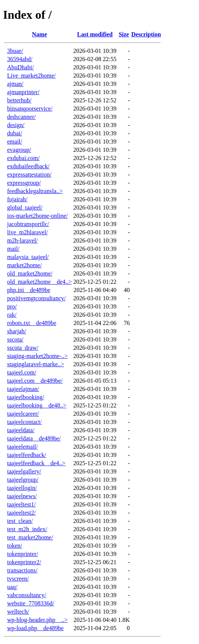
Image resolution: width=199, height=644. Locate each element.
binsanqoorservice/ (30, 109)
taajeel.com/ (22, 372)
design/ (16, 125)
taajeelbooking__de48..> (37, 405)
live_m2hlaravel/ (27, 232)
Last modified (95, 34)
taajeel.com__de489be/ (35, 381)
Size (124, 34)
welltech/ (18, 612)
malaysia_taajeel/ (28, 257)
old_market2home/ (30, 273)
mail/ (13, 249)
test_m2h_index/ (27, 529)
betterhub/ (19, 100)
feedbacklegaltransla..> (35, 191)
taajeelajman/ (23, 389)
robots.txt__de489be (32, 323)
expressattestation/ (29, 174)
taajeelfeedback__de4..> (36, 463)
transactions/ (22, 570)
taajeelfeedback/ (27, 455)
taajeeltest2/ (21, 513)
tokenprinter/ (23, 554)
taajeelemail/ (22, 447)
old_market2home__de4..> (40, 282)
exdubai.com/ (23, 158)
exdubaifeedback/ (28, 166)
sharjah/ (17, 331)
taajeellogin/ (22, 488)
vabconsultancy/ (27, 595)
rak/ (12, 315)
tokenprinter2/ (24, 562)
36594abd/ (20, 59)
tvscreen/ (18, 579)
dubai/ (15, 133)
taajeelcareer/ (23, 414)
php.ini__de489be (29, 290)
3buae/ (15, 51)
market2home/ (24, 265)
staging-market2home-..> (37, 356)
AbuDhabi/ (20, 67)
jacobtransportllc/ (28, 224)
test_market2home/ (30, 537)
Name (39, 34)
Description (146, 34)
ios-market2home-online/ (37, 216)
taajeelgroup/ (23, 480)
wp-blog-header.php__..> (37, 620)
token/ (15, 546)
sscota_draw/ (23, 348)
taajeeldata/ (21, 430)
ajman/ (15, 84)
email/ (15, 142)
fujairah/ (17, 199)
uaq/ (12, 587)
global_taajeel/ (25, 207)
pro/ (12, 306)
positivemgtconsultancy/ (36, 298)
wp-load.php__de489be (35, 628)
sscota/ (15, 339)
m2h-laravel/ (22, 240)
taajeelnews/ (22, 496)
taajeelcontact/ (24, 422)
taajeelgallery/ (24, 471)
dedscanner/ (21, 117)
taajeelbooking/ (26, 397)
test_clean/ (20, 521)
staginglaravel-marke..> (36, 364)
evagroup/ (19, 150)
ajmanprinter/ (23, 92)
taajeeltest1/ (21, 504)
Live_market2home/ (31, 76)
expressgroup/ (24, 183)
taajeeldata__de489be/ (34, 438)
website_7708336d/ (31, 603)
